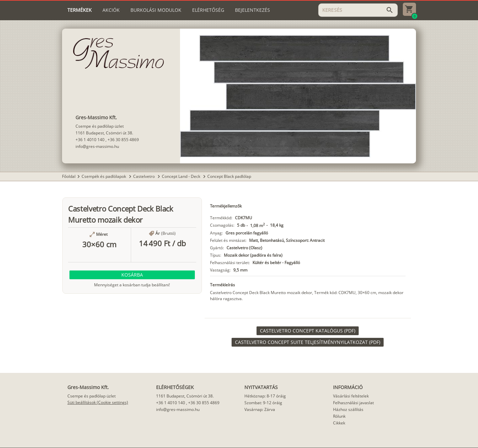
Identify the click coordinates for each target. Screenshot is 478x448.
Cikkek (339, 423)
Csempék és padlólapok (104, 176)
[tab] (80, 10)
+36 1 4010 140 (90, 140)
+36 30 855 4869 (123, 140)
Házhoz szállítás (348, 409)
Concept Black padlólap (229, 176)
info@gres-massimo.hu (97, 146)
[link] (308, 331)
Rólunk (339, 416)
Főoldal (69, 176)
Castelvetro (144, 176)
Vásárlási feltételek (351, 396)
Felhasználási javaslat (353, 403)
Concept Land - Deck (182, 176)
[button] (132, 275)
